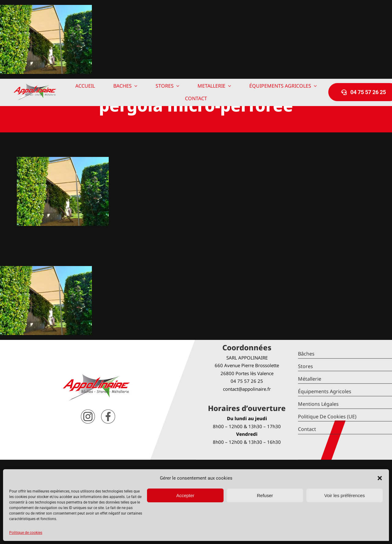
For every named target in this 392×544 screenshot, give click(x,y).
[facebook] (108, 412)
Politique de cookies (26, 533)
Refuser (265, 495)
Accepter (185, 495)
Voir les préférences (345, 495)
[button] (380, 478)
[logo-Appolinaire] (35, 86)
